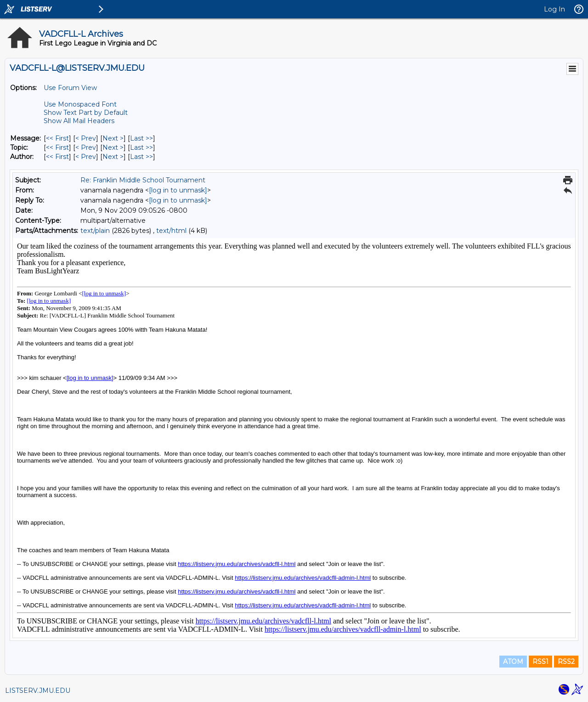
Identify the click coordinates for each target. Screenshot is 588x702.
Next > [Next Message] (113, 138)
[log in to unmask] (178, 190)
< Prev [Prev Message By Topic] (86, 147)
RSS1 (540, 662)
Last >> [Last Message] (141, 138)
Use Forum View (70, 88)
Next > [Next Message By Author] (113, 157)
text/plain (95, 231)
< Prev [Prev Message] (86, 138)
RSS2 (566, 662)
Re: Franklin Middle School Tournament (143, 180)
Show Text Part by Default (86, 113)
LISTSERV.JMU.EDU (38, 691)
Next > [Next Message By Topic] (113, 147)
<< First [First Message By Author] (57, 157)
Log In (554, 9)
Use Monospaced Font (80, 104)
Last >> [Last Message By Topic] (141, 147)
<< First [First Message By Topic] (57, 147)
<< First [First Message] (57, 138)
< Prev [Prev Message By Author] (86, 157)
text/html (171, 231)
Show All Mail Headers (79, 121)
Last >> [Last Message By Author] (141, 157)
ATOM (513, 662)
